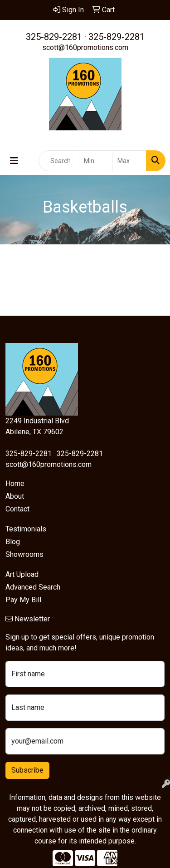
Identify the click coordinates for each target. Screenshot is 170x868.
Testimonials (26, 529)
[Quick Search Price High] (129, 161)
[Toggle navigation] (14, 161)
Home (15, 484)
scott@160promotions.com (85, 47)
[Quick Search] (59, 161)
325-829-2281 (54, 37)
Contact (17, 509)
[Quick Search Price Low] (96, 161)
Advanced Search (33, 587)
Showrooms (24, 554)
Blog (13, 542)
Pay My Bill (23, 600)
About (15, 496)
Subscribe (27, 770)
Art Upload (22, 574)
